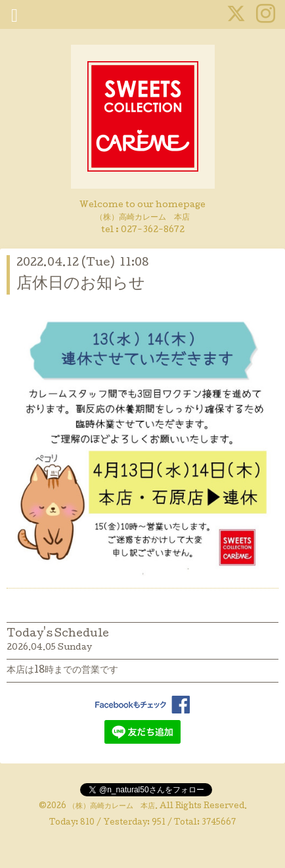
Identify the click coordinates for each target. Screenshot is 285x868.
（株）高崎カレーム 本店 (112, 807)
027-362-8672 (153, 230)
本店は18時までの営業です (62, 671)
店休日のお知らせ (81, 284)
